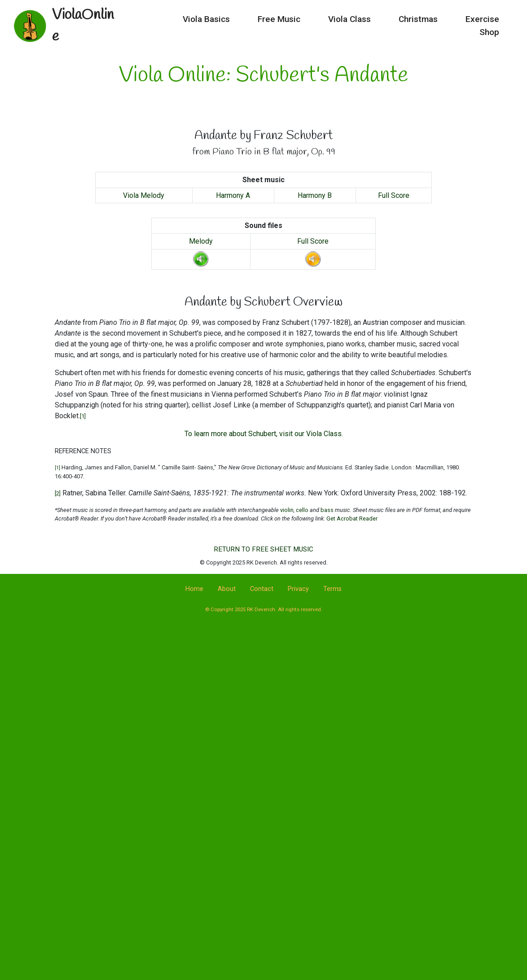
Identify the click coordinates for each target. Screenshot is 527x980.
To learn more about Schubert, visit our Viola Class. (264, 434)
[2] (58, 493)
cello (301, 510)
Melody (201, 241)
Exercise (435, 20)
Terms (332, 589)
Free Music (231, 20)
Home (194, 589)
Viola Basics (159, 20)
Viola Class (302, 20)
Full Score (394, 195)
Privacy (298, 589)
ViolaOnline (86, 20)
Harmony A (233, 195)
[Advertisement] (263, 701)
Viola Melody (144, 195)
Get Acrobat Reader (352, 518)
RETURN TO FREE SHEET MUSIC (263, 549)
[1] (83, 416)
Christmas (371, 20)
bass (327, 510)
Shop (489, 20)
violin (287, 510)
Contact (262, 589)
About (227, 589)
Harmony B (315, 195)
